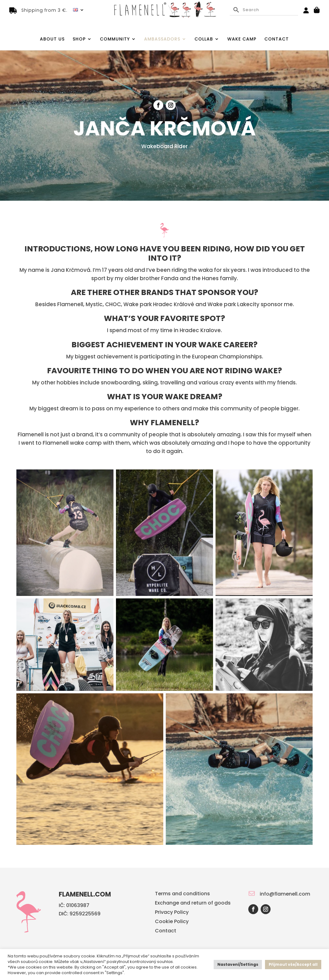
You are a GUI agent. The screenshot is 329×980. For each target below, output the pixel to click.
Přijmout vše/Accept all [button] (293, 964)
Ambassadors (162, 39)
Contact (277, 39)
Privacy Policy (172, 913)
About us (52, 39)
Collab (204, 39)
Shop (79, 39)
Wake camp (242, 39)
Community (115, 39)
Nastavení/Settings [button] (238, 964)
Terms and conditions (182, 894)
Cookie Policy (172, 922)
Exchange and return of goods (193, 904)
